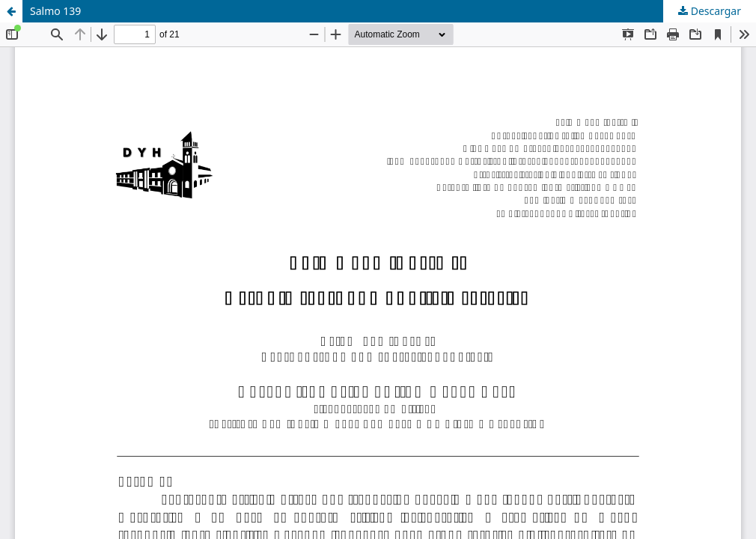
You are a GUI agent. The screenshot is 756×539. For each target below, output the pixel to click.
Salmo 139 (55, 11)
